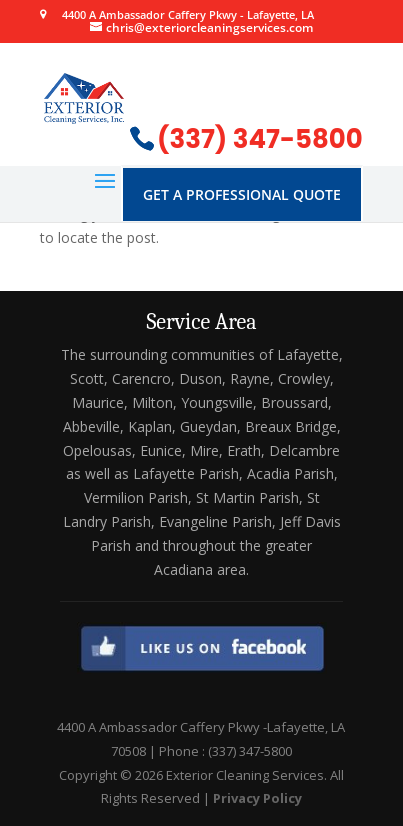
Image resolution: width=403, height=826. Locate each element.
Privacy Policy (257, 798)
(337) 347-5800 (260, 139)
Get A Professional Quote (242, 194)
